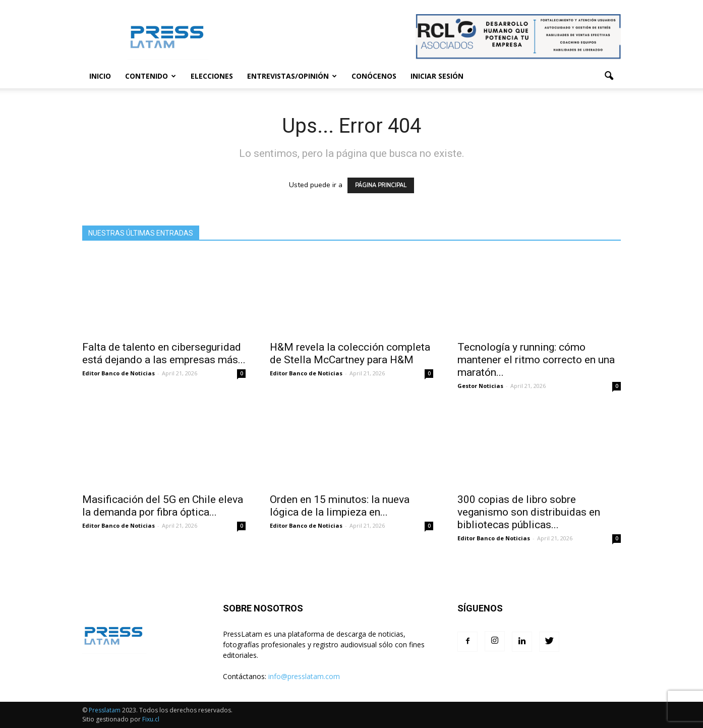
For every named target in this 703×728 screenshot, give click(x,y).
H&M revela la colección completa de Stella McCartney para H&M (350, 353)
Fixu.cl (151, 719)
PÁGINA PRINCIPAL (381, 185)
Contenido (151, 76)
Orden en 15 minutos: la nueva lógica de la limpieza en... (340, 506)
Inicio (100, 76)
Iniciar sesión (437, 76)
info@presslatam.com (304, 676)
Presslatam (105, 710)
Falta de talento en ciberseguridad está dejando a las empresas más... (164, 353)
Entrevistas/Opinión (292, 76)
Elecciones (212, 76)
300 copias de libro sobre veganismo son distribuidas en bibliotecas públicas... (529, 512)
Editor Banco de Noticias (119, 373)
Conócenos (374, 76)
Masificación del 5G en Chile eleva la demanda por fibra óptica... (163, 506)
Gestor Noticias (480, 386)
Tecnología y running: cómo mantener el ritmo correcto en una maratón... (536, 360)
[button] (609, 76)
